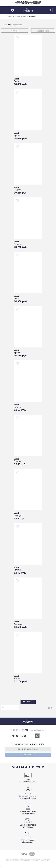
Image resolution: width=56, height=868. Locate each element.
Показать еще (28, 702)
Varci (25, 16)
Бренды (18, 16)
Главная (9, 16)
